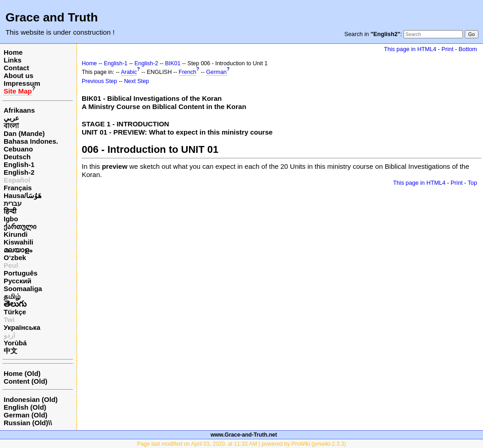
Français (18, 188)
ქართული (20, 227)
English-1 (19, 164)
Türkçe (15, 312)
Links (13, 60)
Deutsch (17, 157)
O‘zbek (15, 258)
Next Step (137, 81)
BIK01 (173, 63)
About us (18, 76)
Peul (11, 265)
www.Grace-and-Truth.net (244, 435)
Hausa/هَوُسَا (23, 195)
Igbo (11, 219)
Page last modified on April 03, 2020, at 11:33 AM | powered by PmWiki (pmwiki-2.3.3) (241, 444)
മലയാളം (18, 250)
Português (21, 273)
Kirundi (16, 234)
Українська (22, 327)
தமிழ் (12, 296)
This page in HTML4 (410, 49)
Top (472, 183)
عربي (11, 118)
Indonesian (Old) (31, 399)
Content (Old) (26, 381)
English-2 (19, 172)
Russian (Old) (26, 423)
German (217, 72)
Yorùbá (15, 343)
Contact (16, 68)
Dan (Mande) (24, 133)
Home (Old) (22, 373)
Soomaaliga (23, 289)
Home (13, 52)
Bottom (468, 49)
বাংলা (11, 126)
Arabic (129, 72)
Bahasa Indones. (31, 141)
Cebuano (18, 149)
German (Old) (26, 415)
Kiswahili (18, 242)
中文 (10, 351)
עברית (13, 203)
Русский (18, 281)
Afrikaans (19, 110)
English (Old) (25, 407)
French (187, 72)
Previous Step (99, 81)
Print (447, 49)
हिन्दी (10, 211)
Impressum (22, 83)
